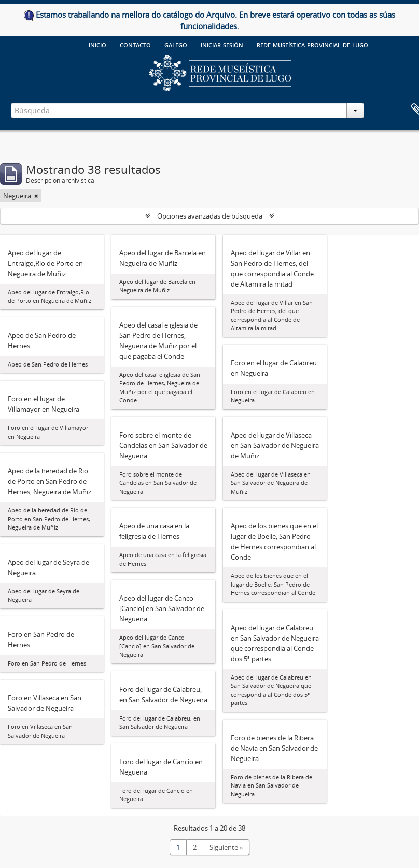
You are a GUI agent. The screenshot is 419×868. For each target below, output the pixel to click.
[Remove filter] (36, 196)
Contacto (135, 44)
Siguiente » (226, 847)
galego (176, 44)
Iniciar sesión (222, 44)
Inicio (97, 44)
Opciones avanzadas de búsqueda (210, 216)
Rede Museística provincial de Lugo (312, 44)
